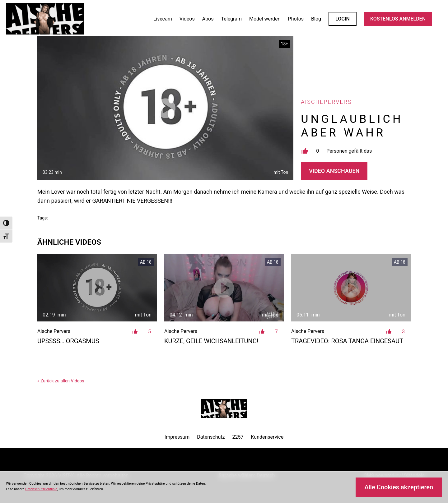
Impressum (177, 437)
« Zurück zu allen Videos (61, 381)
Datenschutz (211, 437)
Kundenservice (267, 437)
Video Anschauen (334, 171)
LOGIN (343, 19)
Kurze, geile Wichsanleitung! (211, 341)
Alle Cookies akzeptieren (399, 487)
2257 (238, 437)
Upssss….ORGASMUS (68, 341)
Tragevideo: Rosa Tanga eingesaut (347, 341)
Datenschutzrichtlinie (41, 489)
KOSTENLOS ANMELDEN (398, 19)
